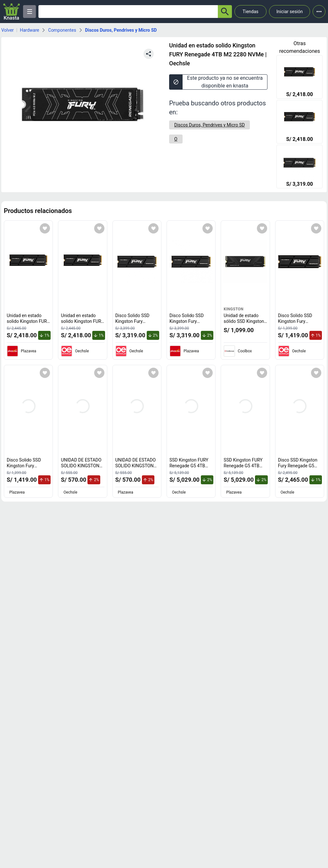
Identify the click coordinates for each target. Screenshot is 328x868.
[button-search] (225, 12)
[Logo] (12, 12)
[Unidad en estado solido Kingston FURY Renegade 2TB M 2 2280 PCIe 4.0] (299, 78)
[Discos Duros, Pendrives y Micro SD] (209, 125)
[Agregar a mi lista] (45, 228)
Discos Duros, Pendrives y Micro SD (121, 30)
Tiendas (250, 12)
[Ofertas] (128, 12)
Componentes (62, 30)
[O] (176, 139)
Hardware (29, 30)
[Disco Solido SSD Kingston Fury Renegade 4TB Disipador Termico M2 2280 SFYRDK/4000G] (299, 167)
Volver (8, 30)
